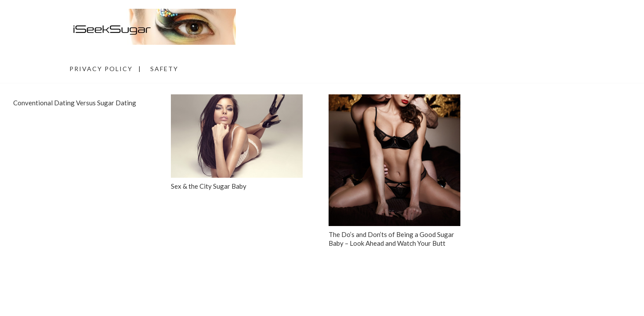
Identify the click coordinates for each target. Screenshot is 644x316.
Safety (164, 69)
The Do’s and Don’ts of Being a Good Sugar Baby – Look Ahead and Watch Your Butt (391, 239)
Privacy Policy (101, 69)
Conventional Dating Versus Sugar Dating (75, 103)
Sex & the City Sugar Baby (209, 186)
